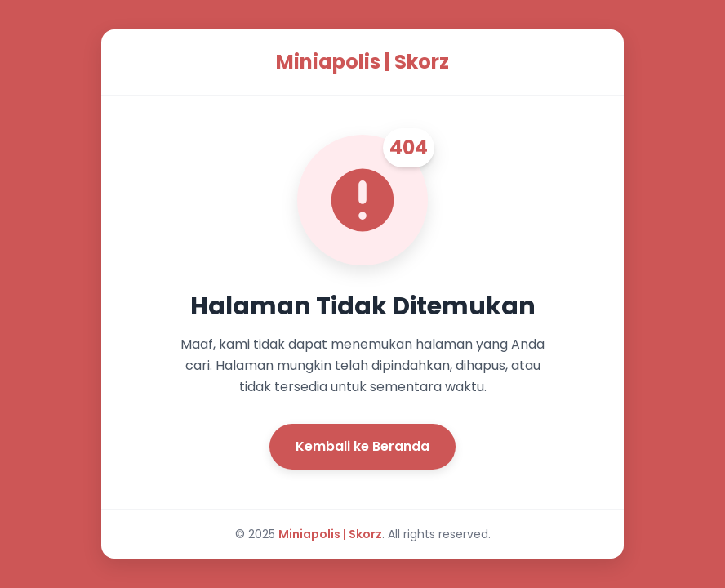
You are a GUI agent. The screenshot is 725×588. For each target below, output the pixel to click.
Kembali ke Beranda (362, 446)
